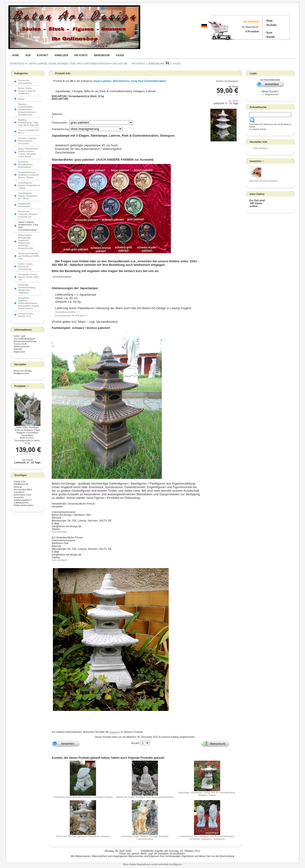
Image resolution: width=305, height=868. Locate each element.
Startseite (17, 64)
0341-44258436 (59, 532)
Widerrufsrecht (21, 346)
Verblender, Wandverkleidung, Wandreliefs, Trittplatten (27, 289)
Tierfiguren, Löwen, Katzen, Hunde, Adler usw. (28, 277)
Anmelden (61, 55)
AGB (28, 55)
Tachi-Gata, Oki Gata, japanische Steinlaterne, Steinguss (83, 836)
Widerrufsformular (23, 505)
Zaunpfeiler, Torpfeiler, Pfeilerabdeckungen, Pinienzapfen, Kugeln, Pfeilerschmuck (29, 303)
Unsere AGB (20, 344)
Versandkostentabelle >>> (67, 312)
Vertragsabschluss (23, 489)
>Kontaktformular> (62, 277)
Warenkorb (102, 55)
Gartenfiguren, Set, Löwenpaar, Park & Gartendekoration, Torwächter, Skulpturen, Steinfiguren (207, 838)
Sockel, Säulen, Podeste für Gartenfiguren (25, 266)
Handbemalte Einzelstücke (24, 205)
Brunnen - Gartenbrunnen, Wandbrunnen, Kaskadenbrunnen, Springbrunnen (27, 109)
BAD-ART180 (120, 64)
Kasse (269, 32)
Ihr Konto (272, 25)
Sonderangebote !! (23, 500)
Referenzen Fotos (22, 495)
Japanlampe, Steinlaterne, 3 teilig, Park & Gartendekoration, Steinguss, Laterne (207, 794)
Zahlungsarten (21, 503)
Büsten (21, 99)
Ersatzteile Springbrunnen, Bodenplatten (25, 164)
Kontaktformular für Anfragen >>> (72, 315)
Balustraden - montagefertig (25, 82)
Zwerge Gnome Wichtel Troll (25, 315)
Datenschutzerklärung (25, 341)
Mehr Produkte (260, 148)
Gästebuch (19, 492)
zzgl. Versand (27, 460)
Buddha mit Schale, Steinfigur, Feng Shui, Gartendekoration (145, 797)
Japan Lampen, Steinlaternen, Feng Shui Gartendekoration (69, 64)
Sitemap (18, 487)
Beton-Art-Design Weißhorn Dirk (23, 372)
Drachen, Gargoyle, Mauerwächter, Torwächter (27, 141)
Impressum (19, 352)
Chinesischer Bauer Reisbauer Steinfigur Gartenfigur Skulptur (83, 797)
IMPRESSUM (21, 484)
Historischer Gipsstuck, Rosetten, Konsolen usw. (28, 214)
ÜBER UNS (20, 482)
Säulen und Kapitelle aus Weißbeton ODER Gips (29, 256)
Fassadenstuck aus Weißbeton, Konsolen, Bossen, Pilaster (29, 175)
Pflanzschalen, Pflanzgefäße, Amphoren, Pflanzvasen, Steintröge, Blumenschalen (25, 242)
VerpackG (19, 497)
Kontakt (271, 37)
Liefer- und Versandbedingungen (24, 337)
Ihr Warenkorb (251, 21)
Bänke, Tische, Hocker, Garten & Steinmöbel (27, 91)
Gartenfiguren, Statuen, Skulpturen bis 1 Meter (28, 196)
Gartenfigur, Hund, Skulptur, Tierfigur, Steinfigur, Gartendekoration (145, 838)
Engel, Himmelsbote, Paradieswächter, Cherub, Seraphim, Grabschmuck (28, 153)
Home (269, 20)
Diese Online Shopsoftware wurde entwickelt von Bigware (153, 864)
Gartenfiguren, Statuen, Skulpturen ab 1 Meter (29, 185)
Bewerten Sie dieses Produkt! (264, 181)
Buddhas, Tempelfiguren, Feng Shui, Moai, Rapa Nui (29, 122)
